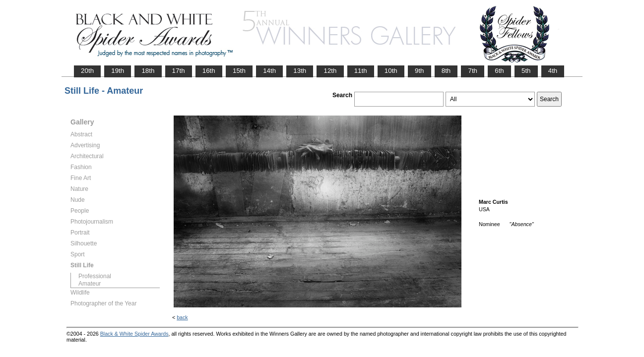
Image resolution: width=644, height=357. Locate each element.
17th (179, 71)
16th (209, 71)
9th (419, 71)
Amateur (90, 284)
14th (269, 71)
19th (118, 71)
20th (87, 71)
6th (499, 71)
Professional (95, 276)
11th (361, 71)
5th (526, 71)
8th (446, 71)
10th (391, 71)
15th (239, 71)
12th (330, 71)
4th (553, 71)
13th (300, 71)
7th (473, 71)
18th (148, 71)
